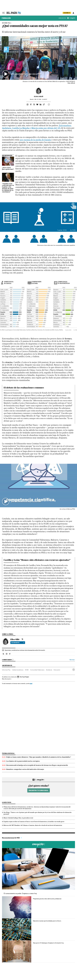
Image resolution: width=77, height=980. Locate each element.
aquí (31, 683)
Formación (6, 18)
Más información (7, 679)
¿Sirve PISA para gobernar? (8, 168)
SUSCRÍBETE (67, 13)
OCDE (27, 670)
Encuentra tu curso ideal (38, 790)
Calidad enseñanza (18, 670)
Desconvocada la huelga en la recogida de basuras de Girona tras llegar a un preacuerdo (37, 765)
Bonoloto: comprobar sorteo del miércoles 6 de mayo (25, 769)
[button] (38, 58)
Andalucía (49, 670)
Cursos (38, 845)
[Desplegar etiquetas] (74, 670)
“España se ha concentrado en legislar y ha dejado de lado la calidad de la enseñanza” (8, 188)
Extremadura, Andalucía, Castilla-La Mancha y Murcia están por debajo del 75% (37, 127)
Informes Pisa (6, 670)
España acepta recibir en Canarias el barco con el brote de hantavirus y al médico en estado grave (34, 822)
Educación (57, 670)
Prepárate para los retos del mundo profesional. (47, 899)
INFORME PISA (6, 23)
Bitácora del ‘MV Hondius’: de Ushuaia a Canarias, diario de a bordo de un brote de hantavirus (33, 825)
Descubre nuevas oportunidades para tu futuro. (47, 921)
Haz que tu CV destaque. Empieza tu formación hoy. (48, 943)
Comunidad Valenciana (37, 670)
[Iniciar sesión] (73, 13)
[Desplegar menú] (4, 13)
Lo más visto (7, 802)
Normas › (72, 660)
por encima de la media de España (35, 140)
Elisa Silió (39, 96)
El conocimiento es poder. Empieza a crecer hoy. (20, 893)
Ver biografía (18, 643)
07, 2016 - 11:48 (41, 99)
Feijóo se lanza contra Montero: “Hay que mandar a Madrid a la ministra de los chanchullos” (39, 757)
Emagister (72, 18)
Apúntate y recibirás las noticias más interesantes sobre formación (25, 650)
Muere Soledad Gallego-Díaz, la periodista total (18, 818)
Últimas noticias (8, 753)
